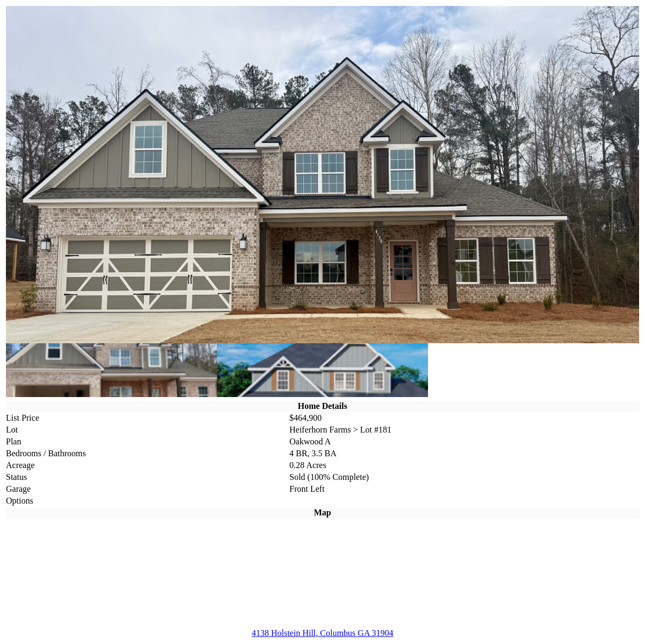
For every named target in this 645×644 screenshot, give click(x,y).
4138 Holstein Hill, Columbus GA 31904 (322, 633)
